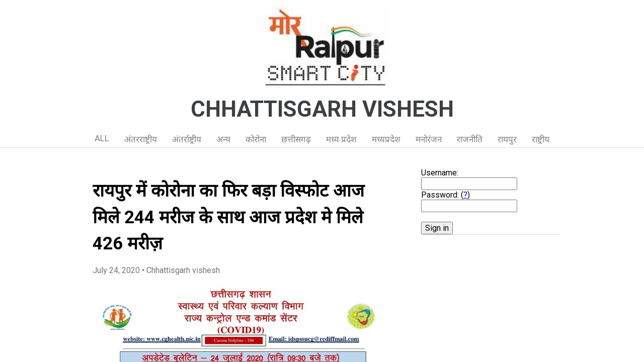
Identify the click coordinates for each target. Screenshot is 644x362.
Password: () (446, 195)
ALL (102, 138)
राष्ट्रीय (541, 139)
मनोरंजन (429, 139)
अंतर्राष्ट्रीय (187, 139)
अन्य (223, 139)
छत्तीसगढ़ (296, 139)
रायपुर (507, 139)
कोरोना (256, 139)
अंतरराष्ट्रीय (141, 139)
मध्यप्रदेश (386, 139)
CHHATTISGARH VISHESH (322, 109)
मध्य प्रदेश (341, 139)
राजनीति (470, 139)
